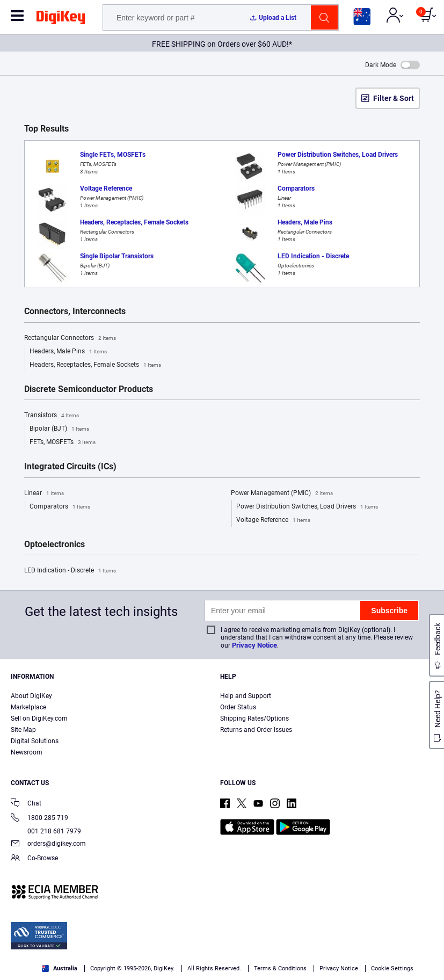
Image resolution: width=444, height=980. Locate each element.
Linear (44, 493)
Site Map (23, 730)
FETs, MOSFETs (63, 442)
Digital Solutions (35, 741)
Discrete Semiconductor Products (89, 389)
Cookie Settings (392, 968)
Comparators (60, 507)
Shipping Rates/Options (254, 718)
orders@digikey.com (48, 844)
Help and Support (246, 696)
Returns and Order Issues (256, 730)
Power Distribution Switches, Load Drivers (307, 507)
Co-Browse (34, 859)
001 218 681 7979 (46, 831)
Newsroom (27, 752)
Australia (60, 968)
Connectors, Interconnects (75, 311)
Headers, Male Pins (68, 352)
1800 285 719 (39, 819)
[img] (61, 19)
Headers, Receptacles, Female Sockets (95, 365)
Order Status (238, 707)
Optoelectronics (54, 545)
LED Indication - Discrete (70, 571)
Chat (26, 804)
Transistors (52, 416)
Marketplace (28, 707)
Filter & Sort (394, 98)
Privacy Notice (254, 645)
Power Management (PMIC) (282, 493)
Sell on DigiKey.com (39, 718)
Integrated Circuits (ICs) (70, 467)
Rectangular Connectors (70, 338)
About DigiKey (31, 696)
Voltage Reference (273, 520)
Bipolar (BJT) (59, 429)
